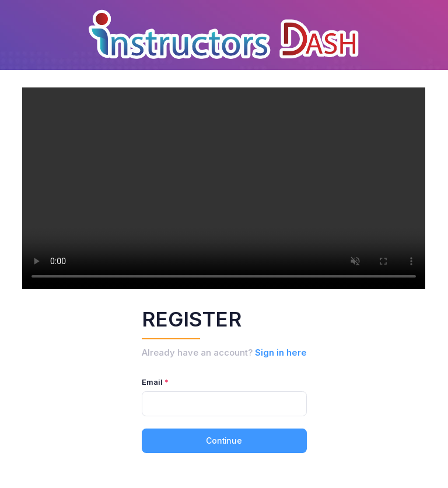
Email (152, 382)
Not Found (224, 188)
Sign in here (281, 352)
